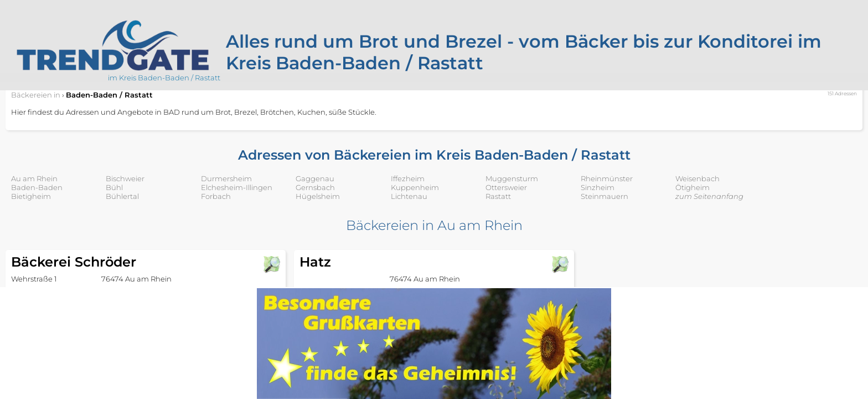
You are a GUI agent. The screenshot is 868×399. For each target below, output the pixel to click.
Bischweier (125, 178)
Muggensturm (512, 178)
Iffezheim (408, 178)
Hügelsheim (318, 196)
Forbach (216, 196)
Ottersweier (506, 187)
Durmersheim (226, 178)
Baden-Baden (37, 187)
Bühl (114, 187)
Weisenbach (697, 178)
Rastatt (498, 196)
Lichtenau (409, 196)
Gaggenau (315, 178)
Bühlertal (122, 196)
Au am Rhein (34, 178)
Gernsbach (315, 187)
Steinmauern (604, 196)
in (36, 95)
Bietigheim (31, 196)
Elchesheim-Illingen (237, 187)
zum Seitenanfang (709, 196)
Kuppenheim (415, 187)
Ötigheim (693, 187)
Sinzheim (598, 187)
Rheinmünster (607, 178)
